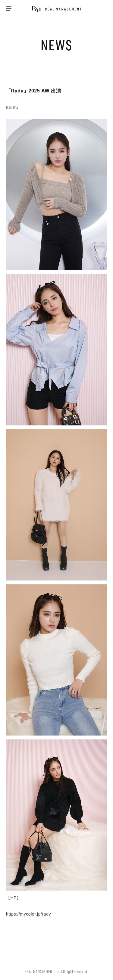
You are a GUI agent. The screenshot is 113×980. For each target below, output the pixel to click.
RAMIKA (12, 108)
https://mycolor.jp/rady (28, 914)
